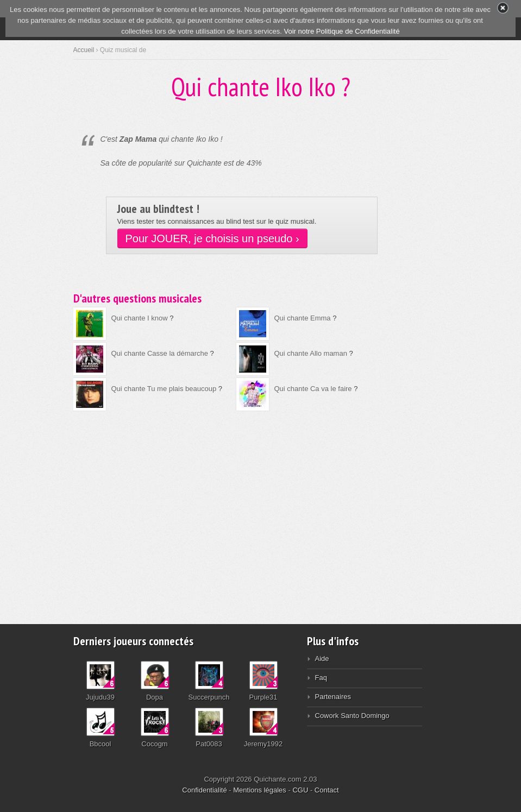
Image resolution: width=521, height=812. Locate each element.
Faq (321, 678)
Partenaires (333, 697)
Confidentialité (204, 790)
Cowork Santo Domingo (352, 716)
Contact (327, 790)
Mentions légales (260, 790)
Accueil (84, 50)
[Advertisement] (261, 510)
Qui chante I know (140, 318)
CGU (300, 790)
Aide (322, 659)
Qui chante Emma (303, 318)
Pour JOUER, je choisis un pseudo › (212, 238)
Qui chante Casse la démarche (160, 353)
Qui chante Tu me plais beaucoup (164, 389)
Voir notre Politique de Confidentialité (341, 31)
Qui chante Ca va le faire (314, 389)
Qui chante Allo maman (311, 353)
